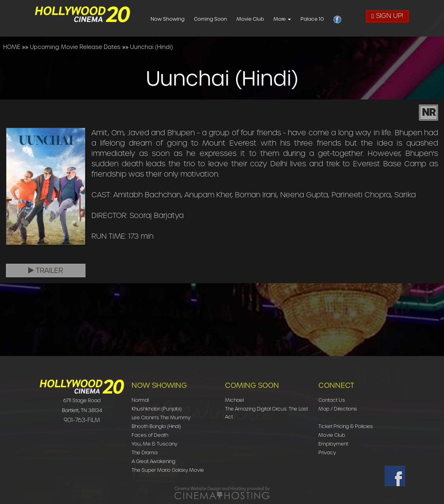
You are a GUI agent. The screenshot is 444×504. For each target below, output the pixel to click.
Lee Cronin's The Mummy (161, 417)
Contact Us (332, 400)
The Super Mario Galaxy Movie (168, 470)
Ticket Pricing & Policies (346, 426)
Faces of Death (150, 435)
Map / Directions (338, 409)
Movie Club (264, 19)
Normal (140, 400)
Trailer (46, 270)
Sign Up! (387, 16)
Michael (234, 400)
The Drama (144, 452)
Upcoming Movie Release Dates (75, 47)
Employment (333, 444)
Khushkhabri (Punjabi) (157, 409)
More (296, 19)
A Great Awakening (153, 461)
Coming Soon (224, 19)
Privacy (327, 452)
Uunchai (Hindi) (151, 47)
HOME (12, 47)
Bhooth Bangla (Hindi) (156, 426)
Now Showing (181, 19)
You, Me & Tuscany (154, 444)
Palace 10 (326, 19)
